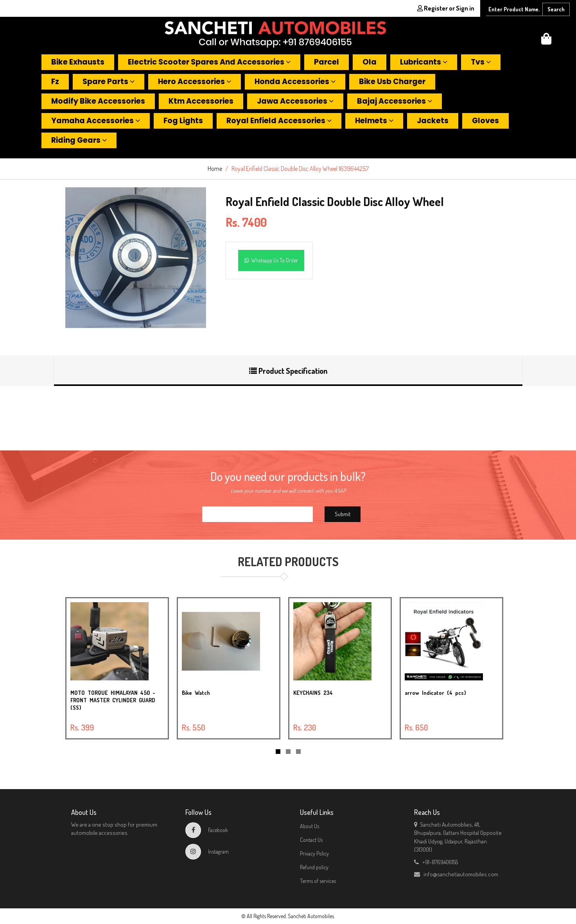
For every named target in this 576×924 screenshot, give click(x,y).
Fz (55, 82)
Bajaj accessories (395, 101)
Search (556, 9)
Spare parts (109, 82)
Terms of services (318, 881)
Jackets (433, 121)
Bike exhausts (78, 62)
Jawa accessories (295, 101)
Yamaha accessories (96, 121)
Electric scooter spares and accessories (209, 62)
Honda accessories (295, 82)
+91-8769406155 (436, 862)
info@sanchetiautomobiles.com (456, 874)
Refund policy (314, 867)
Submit (343, 514)
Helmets (374, 121)
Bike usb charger (392, 82)
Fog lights (183, 121)
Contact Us (311, 840)
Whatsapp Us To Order (271, 260)
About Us (310, 826)
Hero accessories (195, 82)
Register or (446, 8)
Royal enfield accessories (279, 121)
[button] (546, 41)
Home (215, 169)
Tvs (481, 62)
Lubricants (424, 62)
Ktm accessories (201, 101)
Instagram (207, 851)
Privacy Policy (314, 853)
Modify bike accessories (98, 101)
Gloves (485, 121)
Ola (370, 62)
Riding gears (79, 140)
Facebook (207, 830)
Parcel (327, 62)
